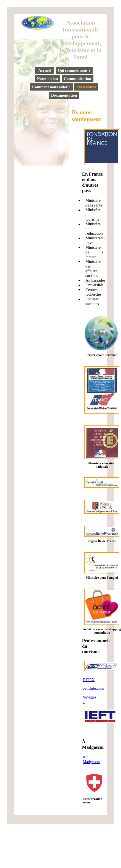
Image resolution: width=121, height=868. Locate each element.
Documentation (64, 95)
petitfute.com (93, 688)
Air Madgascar (91, 759)
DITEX (89, 680)
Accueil (45, 70)
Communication (78, 79)
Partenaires (86, 87)
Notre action (47, 79)
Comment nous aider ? (51, 87)
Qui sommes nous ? (74, 70)
